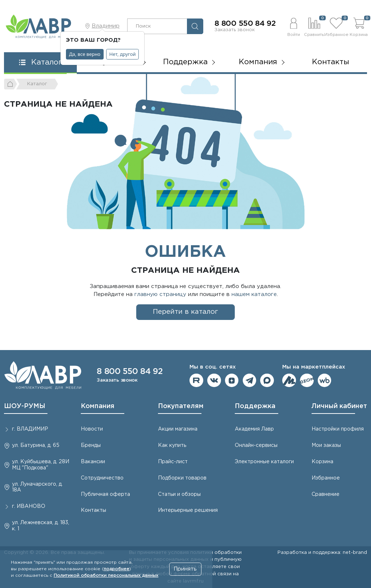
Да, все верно (85, 54)
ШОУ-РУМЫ (25, 406)
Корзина (322, 462)
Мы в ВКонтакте (214, 381)
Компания (98, 406)
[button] (293, 26)
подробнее (116, 569)
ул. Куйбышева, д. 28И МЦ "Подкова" (41, 465)
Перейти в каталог (185, 312)
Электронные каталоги (264, 462)
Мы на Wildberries (325, 381)
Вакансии (93, 462)
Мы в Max (267, 381)
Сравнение (326, 494)
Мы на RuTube (196, 381)
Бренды (91, 445)
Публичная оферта (105, 494)
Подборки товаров (182, 478)
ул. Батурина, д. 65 (36, 445)
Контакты (331, 62)
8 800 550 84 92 (245, 24)
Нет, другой (123, 54)
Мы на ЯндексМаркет (289, 381)
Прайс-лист (173, 462)
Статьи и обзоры (179, 494)
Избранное (326, 478)
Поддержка (255, 406)
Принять (185, 569)
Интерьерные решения (188, 510)
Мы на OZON (307, 381)
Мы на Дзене (232, 381)
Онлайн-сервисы (256, 445)
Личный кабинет (339, 406)
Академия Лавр (254, 429)
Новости (92, 429)
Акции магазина (178, 429)
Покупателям (181, 406)
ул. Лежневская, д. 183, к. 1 (41, 526)
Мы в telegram (250, 381)
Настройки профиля (338, 429)
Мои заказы (326, 445)
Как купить (172, 445)
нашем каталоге (254, 294)
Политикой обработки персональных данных (106, 575)
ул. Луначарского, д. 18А (37, 487)
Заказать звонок (235, 30)
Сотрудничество (102, 478)
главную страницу (160, 294)
